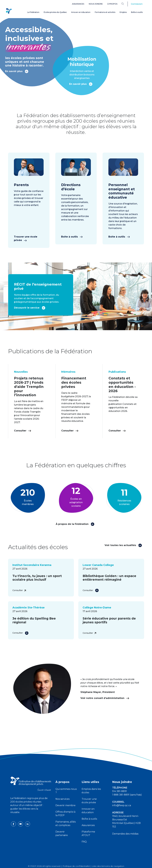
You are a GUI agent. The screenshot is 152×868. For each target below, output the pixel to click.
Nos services (62, 799)
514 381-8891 (120, 791)
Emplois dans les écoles (91, 791)
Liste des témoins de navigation (108, 866)
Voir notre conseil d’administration (105, 698)
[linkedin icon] (28, 824)
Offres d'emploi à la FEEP (65, 814)
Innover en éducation (81, 12)
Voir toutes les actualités (123, 545)
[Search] (125, 4)
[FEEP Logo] (9, 10)
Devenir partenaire (62, 833)
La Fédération (33, 12)
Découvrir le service (30, 308)
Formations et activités (105, 12)
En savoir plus (17, 71)
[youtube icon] (21, 824)
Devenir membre (65, 805)
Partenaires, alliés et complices (66, 823)
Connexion (137, 4)
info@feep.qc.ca (122, 805)
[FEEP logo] (31, 783)
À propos (112, 4)
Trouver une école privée (26, 239)
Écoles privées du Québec (55, 12)
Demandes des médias (125, 834)
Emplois (123, 12)
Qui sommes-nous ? (66, 791)
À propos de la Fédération (75, 524)
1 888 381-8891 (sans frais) (127, 795)
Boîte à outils (137, 12)
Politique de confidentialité (76, 866)
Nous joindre (96, 4)
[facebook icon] (14, 824)
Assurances (78, 4)
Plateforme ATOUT (88, 833)
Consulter (23, 431)
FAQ (84, 842)
